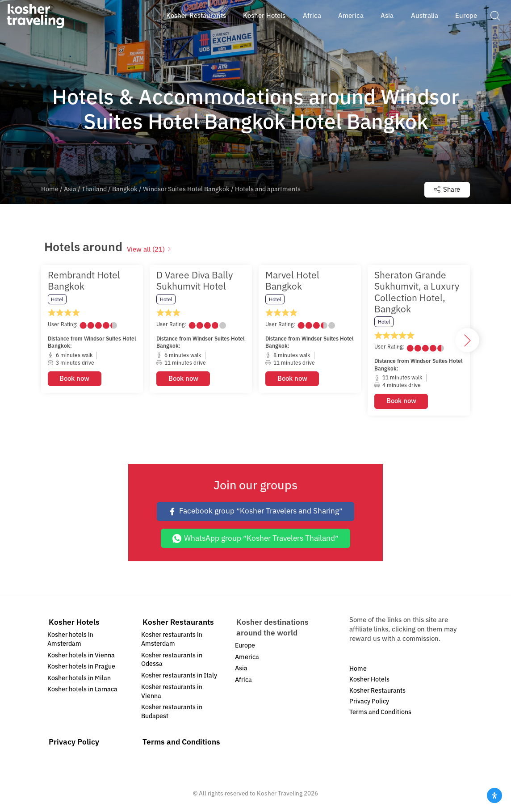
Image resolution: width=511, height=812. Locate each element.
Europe (245, 646)
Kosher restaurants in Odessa (172, 660)
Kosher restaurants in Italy (179, 676)
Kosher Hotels (74, 623)
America (247, 658)
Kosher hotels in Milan (79, 679)
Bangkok (125, 190)
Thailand (94, 190)
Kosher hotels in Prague (81, 667)
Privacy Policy (74, 743)
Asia (70, 190)
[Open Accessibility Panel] (494, 795)
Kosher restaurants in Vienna (172, 692)
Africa (243, 680)
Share (446, 189)
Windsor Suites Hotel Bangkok (186, 190)
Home (50, 190)
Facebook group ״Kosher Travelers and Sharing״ (255, 511)
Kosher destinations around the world (272, 628)
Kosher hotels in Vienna (81, 656)
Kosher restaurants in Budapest (172, 712)
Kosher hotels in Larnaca (82, 690)
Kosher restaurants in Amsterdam (172, 640)
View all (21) (149, 250)
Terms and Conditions (181, 743)
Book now (74, 379)
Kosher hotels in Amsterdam (70, 640)
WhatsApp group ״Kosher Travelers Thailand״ (256, 539)
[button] (495, 16)
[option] (92, 341)
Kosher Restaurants (178, 623)
